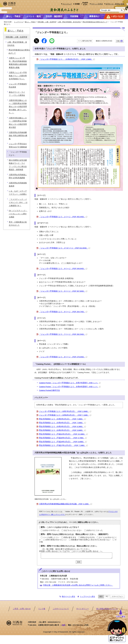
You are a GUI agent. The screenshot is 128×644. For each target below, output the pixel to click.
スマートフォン (117, 597)
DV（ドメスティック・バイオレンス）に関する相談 (18, 214)
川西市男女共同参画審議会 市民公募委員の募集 (18, 136)
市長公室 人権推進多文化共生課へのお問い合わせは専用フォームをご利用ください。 (78, 585)
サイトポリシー (83, 609)
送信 (79, 562)
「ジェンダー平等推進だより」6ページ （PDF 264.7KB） (63, 312)
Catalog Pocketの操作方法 (49, 390)
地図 (63, 625)
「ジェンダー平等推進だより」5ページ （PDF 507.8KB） (63, 291)
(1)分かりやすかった (51, 530)
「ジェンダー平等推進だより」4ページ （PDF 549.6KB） (63, 269)
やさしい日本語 (97, 4)
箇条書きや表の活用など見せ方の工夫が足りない (91, 540)
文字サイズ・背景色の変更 (115, 4)
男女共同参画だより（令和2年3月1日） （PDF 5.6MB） (62, 430)
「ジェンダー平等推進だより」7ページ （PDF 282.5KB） (63, 334)
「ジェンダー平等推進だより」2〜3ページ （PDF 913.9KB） (65, 248)
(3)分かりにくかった (95, 530)
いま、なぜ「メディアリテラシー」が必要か (18, 193)
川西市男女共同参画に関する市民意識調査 (18, 176)
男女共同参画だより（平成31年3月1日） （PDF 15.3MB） (63, 434)
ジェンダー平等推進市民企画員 (18, 86)
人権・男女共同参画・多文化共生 (69, 22)
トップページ (19, 22)
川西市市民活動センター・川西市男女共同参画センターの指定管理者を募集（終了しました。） (18, 107)
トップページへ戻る (87, 596)
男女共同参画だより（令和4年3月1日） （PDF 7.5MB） (62, 423)
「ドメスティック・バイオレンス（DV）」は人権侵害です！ (18, 203)
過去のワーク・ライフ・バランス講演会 (17, 94)
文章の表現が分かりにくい (56, 540)
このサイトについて (61, 609)
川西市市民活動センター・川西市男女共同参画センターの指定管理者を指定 (18, 123)
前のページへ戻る (68, 596)
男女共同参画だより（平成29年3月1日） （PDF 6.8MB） (63, 442)
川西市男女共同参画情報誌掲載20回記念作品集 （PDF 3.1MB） (66, 504)
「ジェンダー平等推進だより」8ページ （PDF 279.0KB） (63, 357)
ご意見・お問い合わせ (22, 609)
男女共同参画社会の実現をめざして (95, 22)
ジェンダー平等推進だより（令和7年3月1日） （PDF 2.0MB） (65, 411)
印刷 (118, 41)
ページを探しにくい (51, 537)
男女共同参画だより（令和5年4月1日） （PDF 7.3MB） (62, 419)
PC (107, 597)
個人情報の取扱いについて (107, 609)
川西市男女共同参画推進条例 (18, 184)
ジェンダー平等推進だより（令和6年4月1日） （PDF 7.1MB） (65, 415)
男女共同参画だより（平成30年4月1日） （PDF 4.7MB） (63, 438)
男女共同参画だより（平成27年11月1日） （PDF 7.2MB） (63, 445)
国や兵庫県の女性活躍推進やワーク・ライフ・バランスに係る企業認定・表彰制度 (18, 165)
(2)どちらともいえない (73, 530)
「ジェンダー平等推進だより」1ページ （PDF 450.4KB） (63, 217)
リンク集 (42, 609)
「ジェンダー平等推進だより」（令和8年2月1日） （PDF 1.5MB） (67, 59)
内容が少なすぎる (88, 537)
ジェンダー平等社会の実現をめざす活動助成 (18, 145)
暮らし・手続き (30, 22)
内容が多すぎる (70, 537)
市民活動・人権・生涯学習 (47, 22)
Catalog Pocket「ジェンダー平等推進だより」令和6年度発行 (70, 387)
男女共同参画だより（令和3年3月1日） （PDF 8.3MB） (62, 427)
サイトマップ (67, 4)
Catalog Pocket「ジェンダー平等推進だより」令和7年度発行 (70, 383)
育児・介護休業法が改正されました (18, 224)
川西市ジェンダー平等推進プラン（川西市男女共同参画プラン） (18, 76)
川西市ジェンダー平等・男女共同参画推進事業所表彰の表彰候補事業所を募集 (18, 63)
